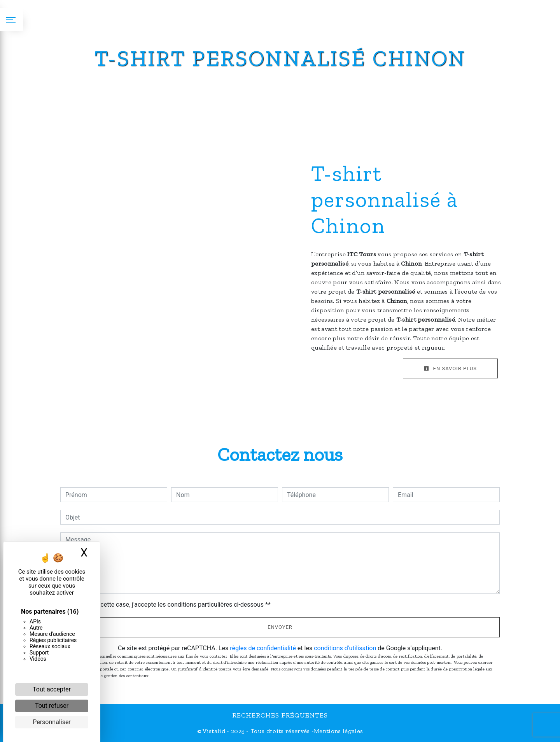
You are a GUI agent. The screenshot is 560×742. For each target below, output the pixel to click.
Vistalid (214, 731)
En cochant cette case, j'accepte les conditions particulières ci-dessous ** (169, 605)
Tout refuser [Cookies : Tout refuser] (52, 706)
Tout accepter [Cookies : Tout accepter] (52, 689)
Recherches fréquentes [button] (280, 715)
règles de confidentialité (263, 648)
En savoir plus (450, 368)
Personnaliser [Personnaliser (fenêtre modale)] (52, 722)
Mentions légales (338, 731)
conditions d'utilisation (345, 648)
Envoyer (280, 627)
